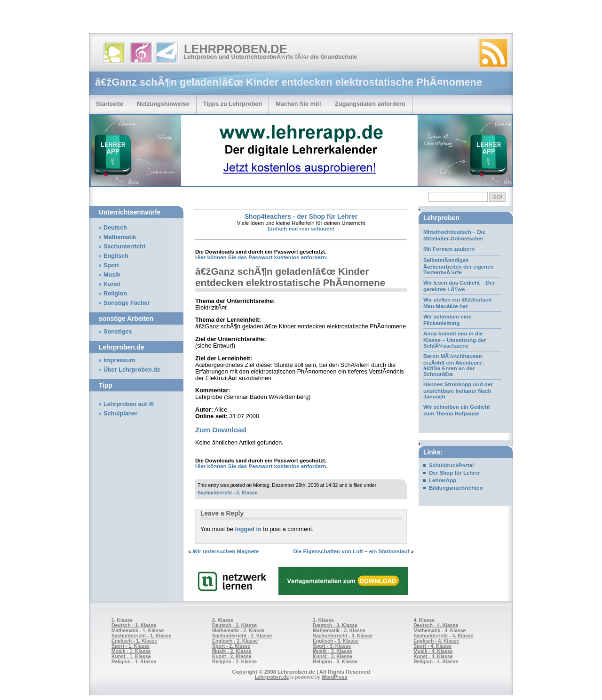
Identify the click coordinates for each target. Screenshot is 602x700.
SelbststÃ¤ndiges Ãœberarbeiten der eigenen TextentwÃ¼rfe (459, 266)
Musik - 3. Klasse (333, 651)
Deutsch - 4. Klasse (436, 625)
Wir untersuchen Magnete (226, 551)
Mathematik (120, 237)
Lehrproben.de (236, 49)
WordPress (335, 677)
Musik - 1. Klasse (131, 651)
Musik (112, 275)
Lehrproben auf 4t (129, 404)
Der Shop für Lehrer (455, 473)
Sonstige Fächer (127, 303)
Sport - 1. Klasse (131, 646)
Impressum (119, 360)
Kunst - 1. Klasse (131, 656)
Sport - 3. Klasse (332, 646)
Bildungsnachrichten (456, 488)
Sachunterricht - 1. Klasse (141, 636)
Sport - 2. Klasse (231, 646)
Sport (111, 265)
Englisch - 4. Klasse (436, 641)
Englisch (116, 256)
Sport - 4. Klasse (432, 646)
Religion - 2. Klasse (234, 662)
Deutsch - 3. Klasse (335, 625)
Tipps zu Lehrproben (233, 104)
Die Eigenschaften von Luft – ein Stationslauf (351, 551)
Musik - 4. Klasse (433, 651)
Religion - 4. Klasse (436, 662)
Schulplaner (120, 414)
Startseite (110, 104)
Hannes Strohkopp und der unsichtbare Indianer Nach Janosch (458, 390)
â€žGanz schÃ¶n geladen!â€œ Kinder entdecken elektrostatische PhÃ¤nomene (290, 277)
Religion (115, 294)
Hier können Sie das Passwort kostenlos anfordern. (261, 257)
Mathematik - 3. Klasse (339, 631)
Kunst (112, 284)
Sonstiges (118, 332)
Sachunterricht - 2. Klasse (242, 636)
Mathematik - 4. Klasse (440, 631)
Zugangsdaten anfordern (370, 104)
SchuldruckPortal (451, 465)
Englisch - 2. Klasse (235, 641)
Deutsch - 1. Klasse (134, 625)
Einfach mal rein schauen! (301, 229)
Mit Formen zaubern (449, 249)
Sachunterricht (124, 247)
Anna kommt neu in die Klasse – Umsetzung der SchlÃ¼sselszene (455, 340)
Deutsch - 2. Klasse (234, 625)
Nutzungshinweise (163, 104)
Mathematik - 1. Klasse (138, 631)
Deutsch (115, 228)
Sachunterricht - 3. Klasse (227, 493)
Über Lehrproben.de (132, 370)
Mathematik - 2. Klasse (238, 631)
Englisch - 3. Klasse (336, 641)
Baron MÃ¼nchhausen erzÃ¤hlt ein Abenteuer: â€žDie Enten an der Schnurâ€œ (454, 365)
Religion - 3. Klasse (335, 662)
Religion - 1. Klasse (134, 662)
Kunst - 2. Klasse (232, 656)
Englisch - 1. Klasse (134, 641)
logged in (248, 529)
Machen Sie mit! (298, 104)
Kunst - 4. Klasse (433, 656)
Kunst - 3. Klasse (332, 656)
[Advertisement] (110, 19)
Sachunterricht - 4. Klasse (443, 636)
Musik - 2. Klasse (232, 651)
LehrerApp (443, 480)
